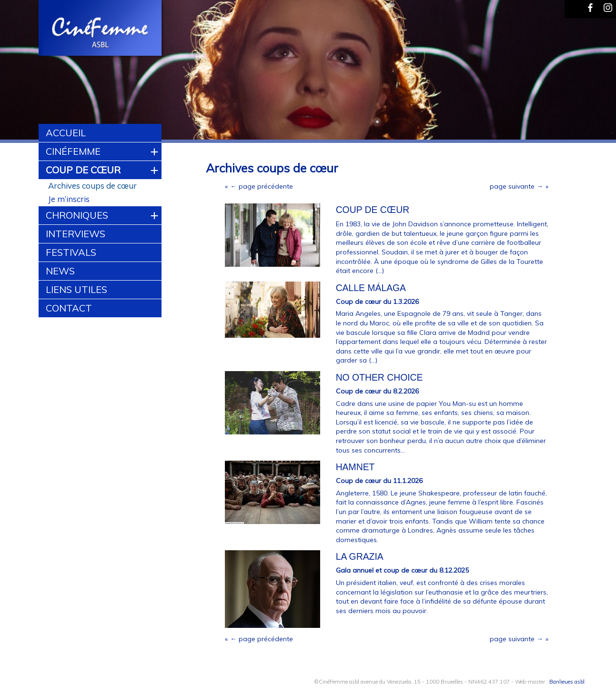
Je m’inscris (69, 199)
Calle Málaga (371, 288)
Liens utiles (76, 289)
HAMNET (355, 467)
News (60, 271)
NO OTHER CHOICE (379, 377)
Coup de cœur (83, 170)
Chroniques (77, 215)
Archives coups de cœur (92, 186)
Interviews (76, 234)
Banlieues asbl (567, 682)
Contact (69, 308)
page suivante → (516, 186)
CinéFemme (73, 151)
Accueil (66, 133)
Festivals (71, 252)
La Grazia (360, 556)
